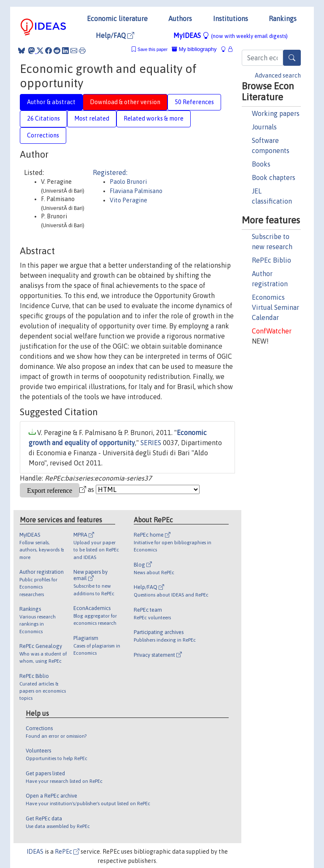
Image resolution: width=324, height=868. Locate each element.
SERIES (151, 443)
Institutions (231, 19)
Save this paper (153, 50)
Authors (180, 19)
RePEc (67, 852)
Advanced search (278, 75)
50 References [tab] (194, 102)
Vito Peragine (128, 200)
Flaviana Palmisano (136, 191)
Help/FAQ (115, 35)
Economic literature (117, 19)
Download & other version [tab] (125, 102)
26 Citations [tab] (43, 118)
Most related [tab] (92, 118)
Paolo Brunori (128, 182)
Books (261, 164)
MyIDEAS (231, 35)
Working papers (276, 113)
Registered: (110, 172)
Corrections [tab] (43, 135)
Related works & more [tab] (154, 118)
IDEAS (35, 852)
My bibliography (194, 49)
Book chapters (274, 177)
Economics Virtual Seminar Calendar (275, 307)
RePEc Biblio (271, 260)
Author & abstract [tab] (51, 102)
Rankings (283, 19)
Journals (264, 127)
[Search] (292, 58)
